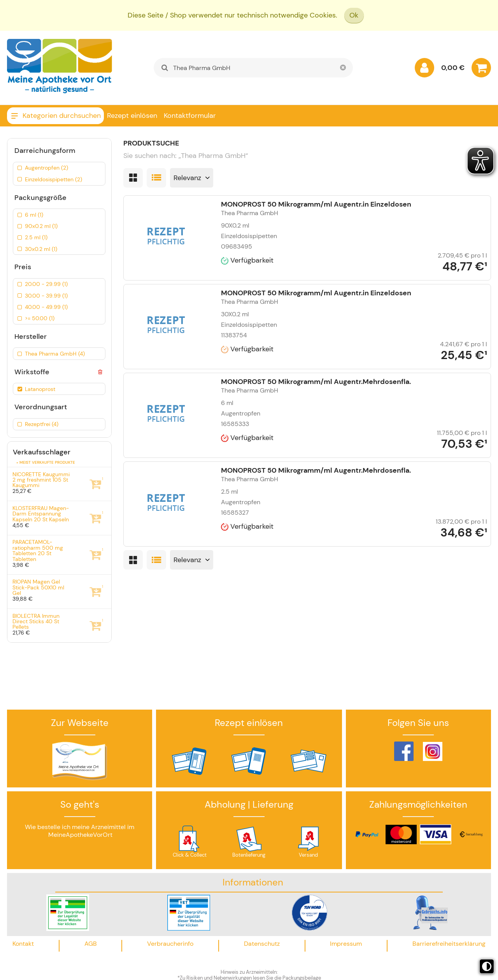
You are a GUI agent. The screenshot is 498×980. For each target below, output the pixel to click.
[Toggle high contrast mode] (487, 966)
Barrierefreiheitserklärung (449, 944)
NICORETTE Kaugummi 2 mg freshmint (41, 480)
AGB (91, 944)
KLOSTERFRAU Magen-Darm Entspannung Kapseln (41, 514)
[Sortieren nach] (192, 178)
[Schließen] (343, 68)
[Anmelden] (424, 70)
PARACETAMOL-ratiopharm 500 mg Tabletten (38, 550)
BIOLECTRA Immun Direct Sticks (36, 621)
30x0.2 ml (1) (41, 249)
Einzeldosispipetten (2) (53, 179)
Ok (354, 15)
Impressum (346, 944)
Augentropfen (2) (46, 168)
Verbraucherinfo (170, 944)
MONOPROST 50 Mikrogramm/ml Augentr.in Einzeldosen (316, 204)
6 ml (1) (34, 215)
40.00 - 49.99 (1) (46, 307)
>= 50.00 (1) (40, 318)
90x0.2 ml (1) (41, 226)
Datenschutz (262, 944)
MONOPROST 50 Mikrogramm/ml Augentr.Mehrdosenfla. (316, 382)
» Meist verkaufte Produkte (46, 462)
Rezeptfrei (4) (42, 424)
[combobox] (253, 68)
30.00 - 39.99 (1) (46, 296)
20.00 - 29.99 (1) (46, 284)
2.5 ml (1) (36, 237)
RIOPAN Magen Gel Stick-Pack (38, 587)
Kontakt (23, 944)
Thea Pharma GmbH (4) (55, 354)
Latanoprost (40, 389)
